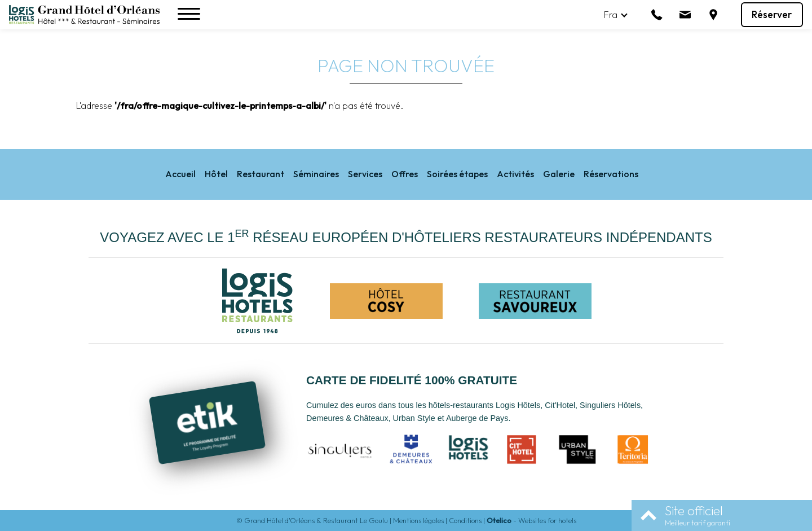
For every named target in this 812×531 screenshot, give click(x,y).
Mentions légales (418, 520)
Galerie (559, 174)
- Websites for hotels (531, 520)
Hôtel (216, 174)
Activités (515, 174)
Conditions (465, 520)
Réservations (611, 174)
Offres (405, 174)
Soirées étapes (457, 174)
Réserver (772, 14)
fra (611, 15)
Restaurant (261, 174)
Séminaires (316, 174)
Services (365, 174)
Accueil (180, 174)
